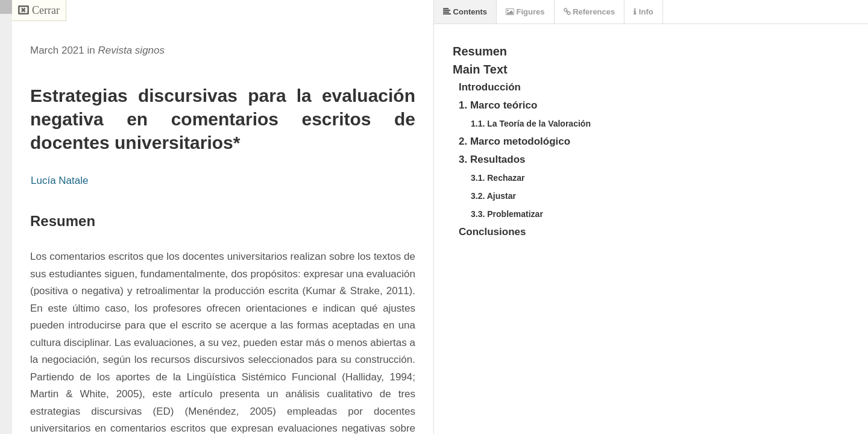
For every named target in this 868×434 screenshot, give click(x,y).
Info (643, 12)
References (590, 12)
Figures (525, 12)
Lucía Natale (59, 181)
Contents (465, 12)
